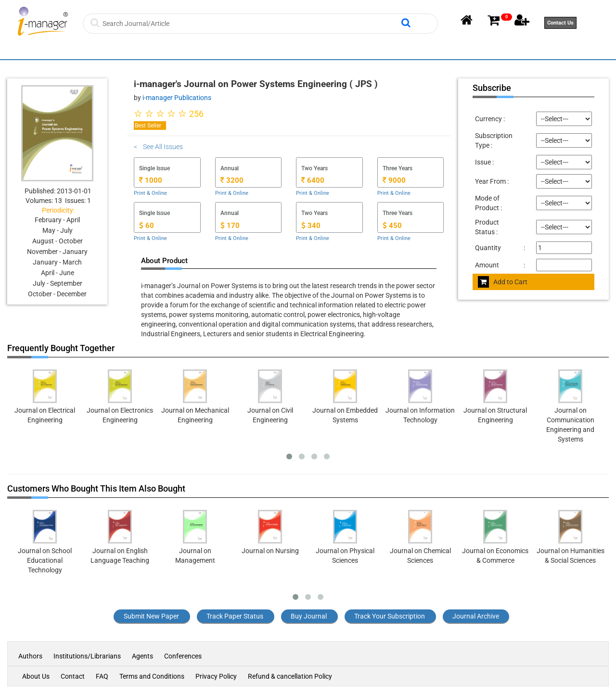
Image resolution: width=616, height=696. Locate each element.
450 (392, 226)
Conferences (183, 656)
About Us (36, 676)
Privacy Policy (216, 676)
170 (230, 226)
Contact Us (560, 23)
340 (311, 226)
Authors (31, 656)
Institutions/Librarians (87, 656)
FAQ (102, 676)
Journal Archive (476, 616)
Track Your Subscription (390, 616)
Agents (142, 656)
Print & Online (150, 193)
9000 (394, 180)
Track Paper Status (235, 616)
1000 (151, 180)
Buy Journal (309, 616)
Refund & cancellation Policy (290, 676)
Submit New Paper (151, 616)
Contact (73, 676)
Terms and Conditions (152, 676)
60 (147, 226)
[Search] (251, 24)
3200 (232, 180)
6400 (313, 180)
